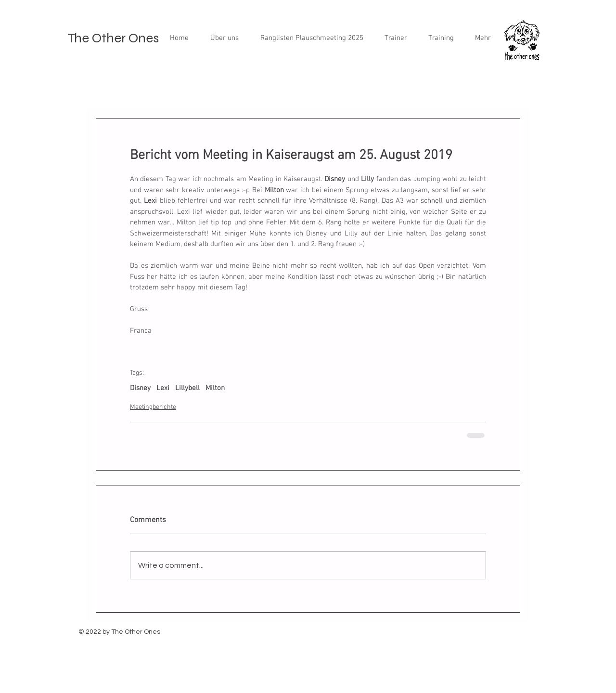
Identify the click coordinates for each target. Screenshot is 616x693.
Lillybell (187, 388)
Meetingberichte (153, 407)
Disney (140, 388)
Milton (215, 388)
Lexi (163, 388)
